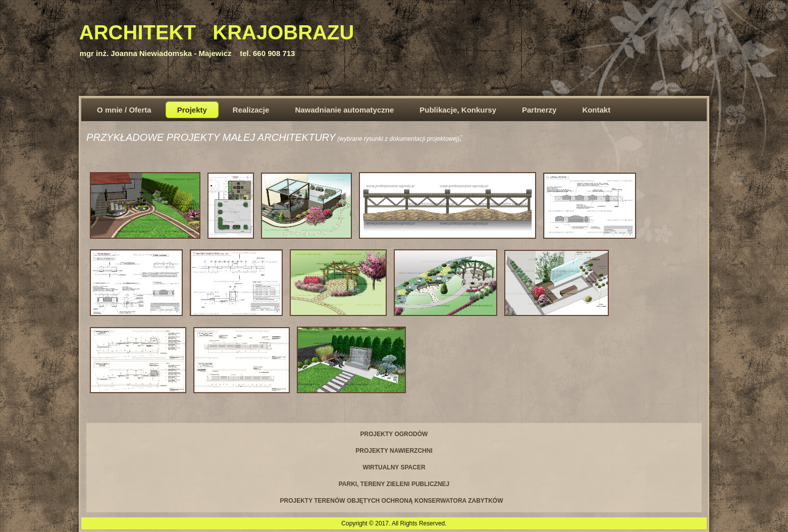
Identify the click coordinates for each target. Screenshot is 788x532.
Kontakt (596, 110)
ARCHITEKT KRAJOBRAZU (217, 32)
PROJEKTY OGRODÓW (394, 434)
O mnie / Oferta (124, 110)
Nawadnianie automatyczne (344, 110)
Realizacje (251, 110)
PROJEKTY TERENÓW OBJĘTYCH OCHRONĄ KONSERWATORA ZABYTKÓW (391, 501)
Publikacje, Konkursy (458, 110)
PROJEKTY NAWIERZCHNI (394, 451)
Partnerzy (539, 110)
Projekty (192, 110)
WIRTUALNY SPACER (394, 467)
